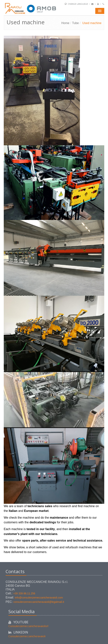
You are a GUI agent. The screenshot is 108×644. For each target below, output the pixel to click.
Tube (75, 23)
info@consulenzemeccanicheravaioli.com (39, 598)
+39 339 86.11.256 (24, 593)
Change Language (78, 4)
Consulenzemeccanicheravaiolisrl (28, 626)
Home (65, 23)
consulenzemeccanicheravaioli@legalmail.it (39, 602)
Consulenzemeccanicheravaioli (27, 636)
